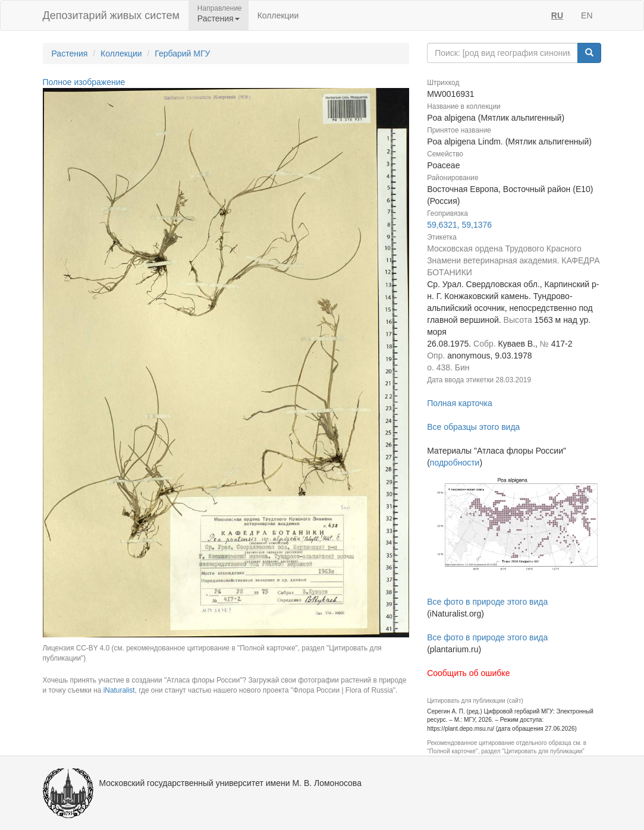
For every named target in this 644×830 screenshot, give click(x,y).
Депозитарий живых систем (111, 15)
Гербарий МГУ (182, 54)
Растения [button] (219, 18)
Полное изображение (84, 82)
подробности (455, 463)
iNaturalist (119, 690)
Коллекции (278, 15)
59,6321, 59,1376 (459, 225)
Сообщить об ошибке (468, 673)
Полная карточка (460, 403)
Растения (70, 54)
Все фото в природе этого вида (487, 602)
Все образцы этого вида (473, 427)
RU (557, 15)
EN (587, 15)
